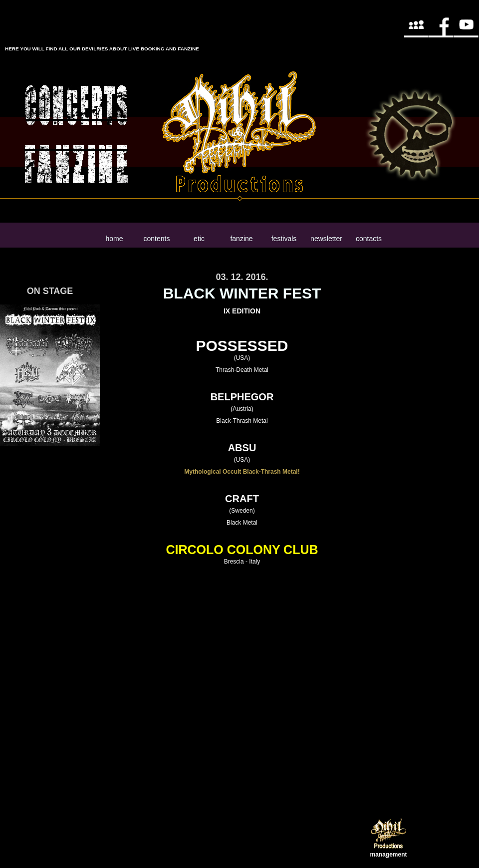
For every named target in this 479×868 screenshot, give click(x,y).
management (388, 855)
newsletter (326, 239)
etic (199, 239)
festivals (284, 239)
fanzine (241, 239)
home (114, 239)
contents (157, 239)
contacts (369, 239)
